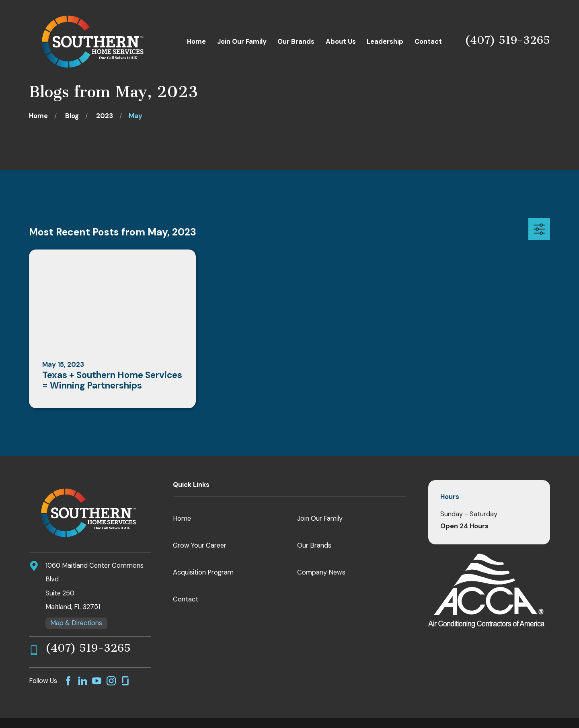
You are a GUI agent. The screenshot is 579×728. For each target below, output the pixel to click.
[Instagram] (111, 681)
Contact (186, 599)
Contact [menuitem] (428, 42)
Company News (321, 572)
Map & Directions (76, 623)
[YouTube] (97, 681)
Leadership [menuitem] (385, 42)
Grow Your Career (200, 545)
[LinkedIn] (83, 681)
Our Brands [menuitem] (296, 42)
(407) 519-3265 (507, 40)
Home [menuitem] (196, 42)
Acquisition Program (203, 572)
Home (182, 518)
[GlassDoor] (125, 681)
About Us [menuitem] (341, 42)
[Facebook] (68, 681)
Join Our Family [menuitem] (242, 42)
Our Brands (314, 545)
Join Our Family (320, 518)
